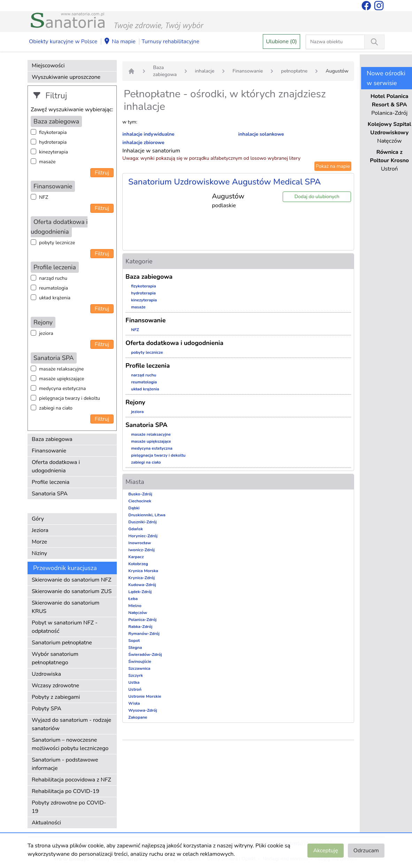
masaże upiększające (62, 379)
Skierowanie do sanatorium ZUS (72, 591)
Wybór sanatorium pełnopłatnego (55, 658)
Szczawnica (139, 668)
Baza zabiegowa (52, 439)
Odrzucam (366, 851)
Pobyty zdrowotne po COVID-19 (69, 807)
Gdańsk (136, 529)
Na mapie (120, 42)
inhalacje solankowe (261, 134)
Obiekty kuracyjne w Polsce (63, 42)
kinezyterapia (54, 152)
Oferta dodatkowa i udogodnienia (56, 466)
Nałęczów (138, 613)
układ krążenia (55, 298)
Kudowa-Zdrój (142, 585)
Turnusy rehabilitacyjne (170, 42)
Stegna (135, 648)
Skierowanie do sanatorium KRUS (66, 607)
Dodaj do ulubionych (317, 197)
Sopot (134, 641)
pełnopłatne (294, 71)
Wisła (134, 703)
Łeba (133, 599)
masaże (47, 162)
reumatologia (54, 288)
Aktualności (46, 823)
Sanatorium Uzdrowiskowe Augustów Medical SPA (224, 182)
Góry (38, 519)
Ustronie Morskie (145, 696)
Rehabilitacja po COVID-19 (66, 791)
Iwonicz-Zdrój (142, 550)
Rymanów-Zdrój (144, 634)
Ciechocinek (140, 501)
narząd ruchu (53, 278)
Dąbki (134, 508)
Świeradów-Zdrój (145, 654)
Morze (39, 542)
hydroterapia (53, 142)
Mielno (135, 606)
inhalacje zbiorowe (143, 143)
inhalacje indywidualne (148, 134)
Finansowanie (49, 451)
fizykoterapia (53, 132)
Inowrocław (140, 543)
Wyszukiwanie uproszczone (66, 77)
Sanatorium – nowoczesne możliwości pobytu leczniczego (70, 744)
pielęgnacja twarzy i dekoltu (70, 398)
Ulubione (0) (281, 42)
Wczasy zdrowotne (55, 686)
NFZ (44, 197)
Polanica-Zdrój (142, 620)
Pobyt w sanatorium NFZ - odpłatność (65, 627)
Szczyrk (136, 675)
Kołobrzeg (138, 564)
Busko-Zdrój (140, 494)
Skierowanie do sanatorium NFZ (71, 580)
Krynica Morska (143, 571)
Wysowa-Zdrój (143, 710)
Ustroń (135, 689)
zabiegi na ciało (56, 408)
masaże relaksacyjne (61, 369)
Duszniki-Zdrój (142, 522)
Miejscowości (48, 66)
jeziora (46, 333)
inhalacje (205, 71)
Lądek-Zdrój (140, 592)
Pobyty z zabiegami (56, 697)
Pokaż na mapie (333, 166)
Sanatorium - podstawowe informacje (65, 764)
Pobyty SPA (47, 709)
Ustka (134, 682)
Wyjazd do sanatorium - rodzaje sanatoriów (71, 724)
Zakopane (138, 717)
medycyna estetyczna (62, 388)
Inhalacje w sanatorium (151, 151)
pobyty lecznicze (57, 243)
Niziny (39, 553)
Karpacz (136, 557)
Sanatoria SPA (50, 494)
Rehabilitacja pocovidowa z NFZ (71, 780)
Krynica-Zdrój (142, 578)
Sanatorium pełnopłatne (62, 643)
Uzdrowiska (46, 674)
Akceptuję (325, 851)
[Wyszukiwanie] (374, 42)
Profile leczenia (51, 482)
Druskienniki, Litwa (147, 515)
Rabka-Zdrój (140, 627)
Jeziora (40, 530)
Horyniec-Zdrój (143, 536)
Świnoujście (140, 661)
